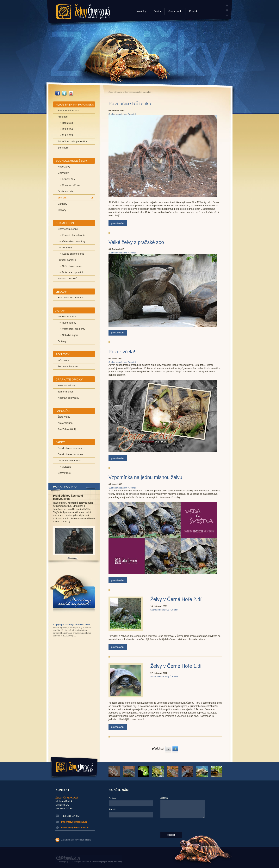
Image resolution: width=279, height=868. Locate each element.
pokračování (118, 223)
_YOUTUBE (71, 93)
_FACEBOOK (58, 93)
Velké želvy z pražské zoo (136, 242)
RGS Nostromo (89, 859)
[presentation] (125, 833)
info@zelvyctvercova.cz (74, 822)
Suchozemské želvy (133, 92)
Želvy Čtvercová (115, 92)
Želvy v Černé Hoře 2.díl (177, 599)
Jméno (112, 798)
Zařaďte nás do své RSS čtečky (76, 840)
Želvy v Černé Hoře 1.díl (177, 666)
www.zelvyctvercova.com (75, 828)
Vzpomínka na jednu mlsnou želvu (145, 477)
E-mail (112, 810)
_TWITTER (64, 93)
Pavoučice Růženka (130, 104)
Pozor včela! (122, 352)
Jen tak (133, 114)
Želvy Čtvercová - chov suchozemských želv (83, 12)
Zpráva (164, 798)
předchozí (158, 749)
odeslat (171, 835)
